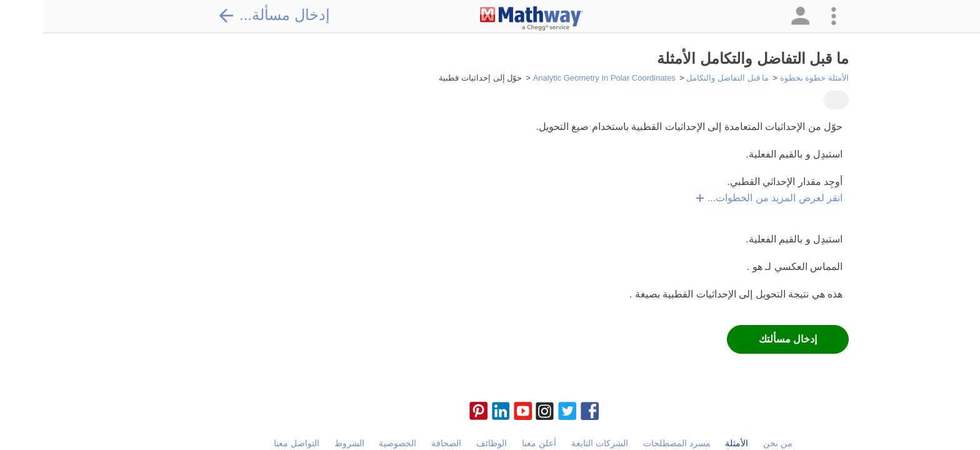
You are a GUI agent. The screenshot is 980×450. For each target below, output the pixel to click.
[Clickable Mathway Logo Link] (488, 19)
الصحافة (403, 443)
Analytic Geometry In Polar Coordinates (561, 78)
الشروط (306, 443)
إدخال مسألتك (745, 339)
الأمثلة (693, 443)
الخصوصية (354, 443)
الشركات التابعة (557, 443)
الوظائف (448, 443)
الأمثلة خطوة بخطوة (771, 78)
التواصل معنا (253, 443)
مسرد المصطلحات (634, 443)
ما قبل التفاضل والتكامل (684, 78)
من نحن (735, 443)
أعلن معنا (496, 443)
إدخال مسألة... (231, 15)
